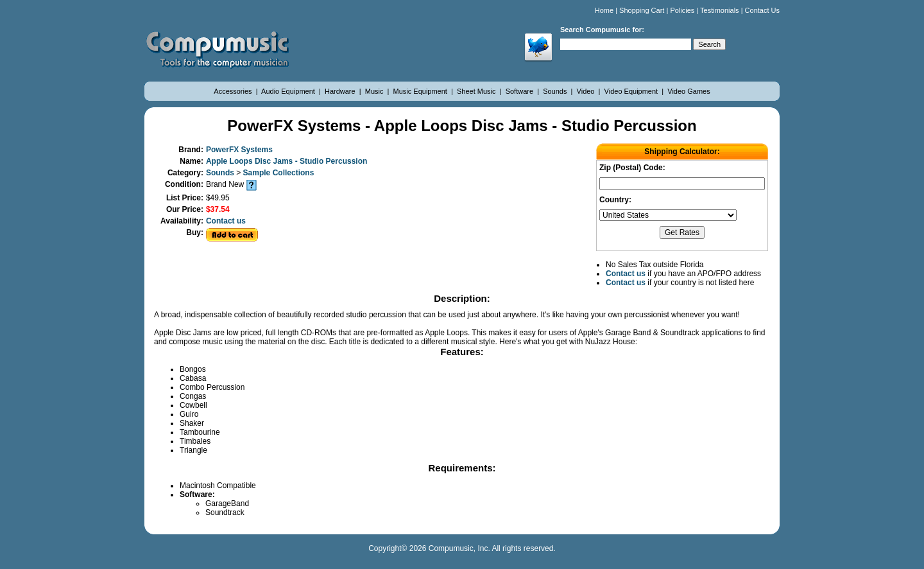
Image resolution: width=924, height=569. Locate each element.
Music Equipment (421, 91)
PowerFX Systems (239, 150)
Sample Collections (279, 173)
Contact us (226, 221)
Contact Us (762, 10)
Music (375, 91)
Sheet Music (477, 91)
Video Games (689, 91)
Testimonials (720, 10)
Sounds (556, 91)
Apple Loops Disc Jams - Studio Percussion (287, 161)
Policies (682, 10)
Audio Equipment (289, 91)
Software (520, 91)
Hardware (341, 91)
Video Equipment (632, 91)
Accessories (234, 91)
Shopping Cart (642, 10)
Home (604, 10)
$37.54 (218, 209)
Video (587, 91)
